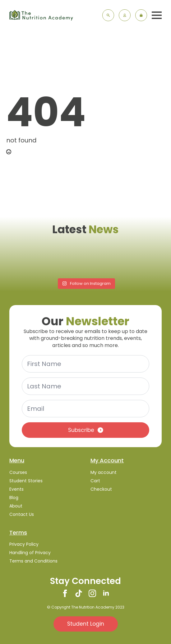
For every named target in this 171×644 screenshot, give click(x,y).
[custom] (79, 593)
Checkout (101, 489)
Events (16, 489)
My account (104, 472)
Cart (95, 481)
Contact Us (22, 514)
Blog (14, 498)
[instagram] (92, 593)
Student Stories (26, 481)
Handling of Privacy (30, 553)
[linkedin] (106, 593)
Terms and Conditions (33, 561)
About (16, 506)
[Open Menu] (157, 15)
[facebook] (65, 593)
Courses (18, 472)
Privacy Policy (24, 544)
